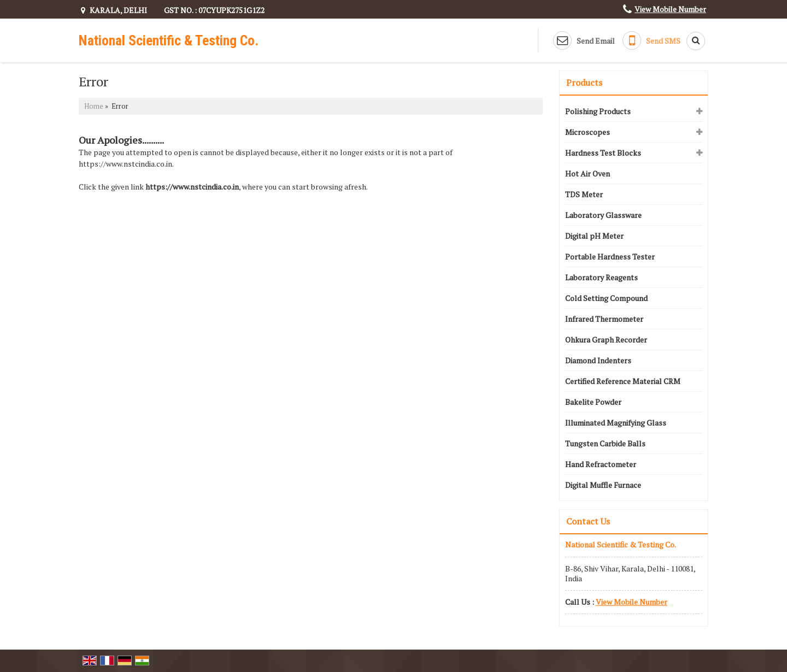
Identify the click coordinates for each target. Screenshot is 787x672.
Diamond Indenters (598, 360)
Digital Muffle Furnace (603, 485)
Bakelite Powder (593, 402)
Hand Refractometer (601, 464)
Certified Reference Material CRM (623, 381)
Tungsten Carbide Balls (605, 443)
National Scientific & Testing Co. (169, 40)
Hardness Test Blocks (603, 153)
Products (584, 82)
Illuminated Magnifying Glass (616, 423)
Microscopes (588, 132)
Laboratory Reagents (601, 277)
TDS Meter (584, 194)
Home (94, 106)
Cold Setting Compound (606, 298)
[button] (670, 9)
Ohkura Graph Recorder (606, 340)
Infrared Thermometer (604, 319)
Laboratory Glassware (603, 215)
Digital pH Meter (594, 236)
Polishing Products (598, 111)
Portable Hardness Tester (610, 257)
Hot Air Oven (588, 173)
